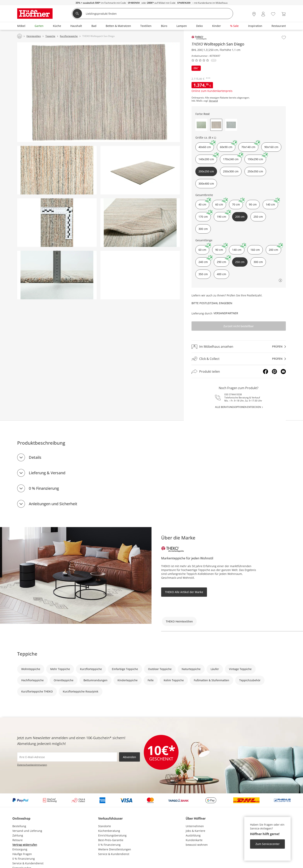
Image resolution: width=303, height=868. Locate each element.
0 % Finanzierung (44, 488)
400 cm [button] (221, 274)
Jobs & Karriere (195, 831)
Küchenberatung (109, 831)
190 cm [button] (223, 215)
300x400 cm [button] (206, 184)
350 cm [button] (203, 274)
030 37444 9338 (233, 394)
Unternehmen (195, 826)
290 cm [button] (223, 261)
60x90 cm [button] (228, 146)
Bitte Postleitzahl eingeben (212, 303)
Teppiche (27, 654)
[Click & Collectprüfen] (239, 359)
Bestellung (19, 826)
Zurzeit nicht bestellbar (239, 326)
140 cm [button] (272, 203)
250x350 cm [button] (255, 171)
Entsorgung (20, 849)
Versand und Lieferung (27, 831)
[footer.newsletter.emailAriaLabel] (67, 757)
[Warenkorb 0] (284, 14)
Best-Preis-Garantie (111, 840)
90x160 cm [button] (271, 147)
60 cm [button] (221, 203)
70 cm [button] (237, 203)
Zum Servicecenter (268, 844)
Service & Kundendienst (28, 863)
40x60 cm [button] (206, 146)
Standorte (105, 826)
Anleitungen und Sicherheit (53, 504)
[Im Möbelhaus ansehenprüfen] (239, 347)
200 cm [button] (275, 248)
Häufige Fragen (22, 854)
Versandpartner (226, 313)
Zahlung (18, 835)
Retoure (17, 840)
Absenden (129, 757)
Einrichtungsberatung (112, 835)
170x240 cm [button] (232, 158)
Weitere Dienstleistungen (115, 849)
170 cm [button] (205, 215)
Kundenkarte (194, 840)
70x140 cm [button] (250, 146)
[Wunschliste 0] (273, 14)
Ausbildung (193, 835)
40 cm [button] (204, 203)
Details (35, 457)
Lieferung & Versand (47, 473)
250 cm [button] (258, 217)
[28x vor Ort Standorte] (254, 14)
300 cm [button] (203, 229)
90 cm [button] (253, 204)
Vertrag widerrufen (25, 845)
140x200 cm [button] (208, 158)
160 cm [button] (255, 250)
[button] (201, 125)
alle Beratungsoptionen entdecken (238, 407)
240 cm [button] (205, 261)
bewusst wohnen (197, 845)
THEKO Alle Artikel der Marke (184, 592)
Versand (213, 101)
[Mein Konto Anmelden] (263, 14)
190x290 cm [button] (257, 158)
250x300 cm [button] (231, 171)
